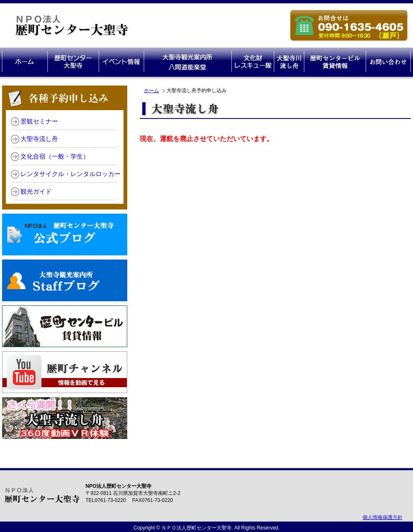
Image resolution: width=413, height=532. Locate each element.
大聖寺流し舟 (39, 139)
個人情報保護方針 (383, 517)
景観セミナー (39, 121)
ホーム (151, 91)
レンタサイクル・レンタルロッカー (71, 174)
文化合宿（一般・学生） (55, 156)
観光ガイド (36, 192)
